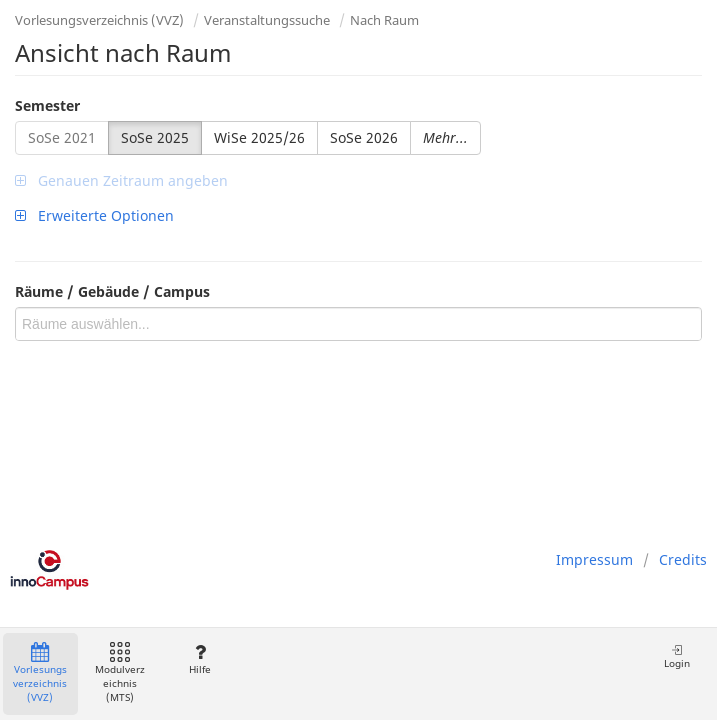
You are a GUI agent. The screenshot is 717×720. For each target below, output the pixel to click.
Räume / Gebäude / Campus (112, 291)
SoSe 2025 (155, 137)
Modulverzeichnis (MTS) (120, 673)
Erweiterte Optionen (94, 215)
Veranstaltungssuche (267, 20)
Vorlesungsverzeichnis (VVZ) (99, 20)
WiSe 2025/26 (259, 137)
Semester (47, 105)
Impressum (594, 559)
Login (677, 656)
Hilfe (199, 659)
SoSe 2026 (364, 137)
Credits (683, 559)
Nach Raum (384, 20)
